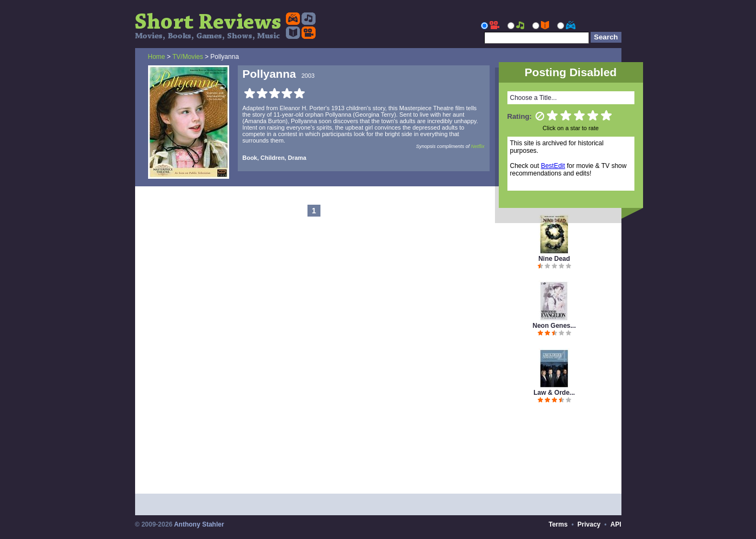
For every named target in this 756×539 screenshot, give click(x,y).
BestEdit (553, 166)
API (615, 524)
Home (157, 57)
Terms (558, 524)
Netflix (478, 146)
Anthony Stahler (199, 524)
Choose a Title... (534, 98)
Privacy (589, 524)
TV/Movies (188, 57)
